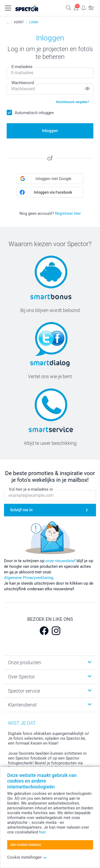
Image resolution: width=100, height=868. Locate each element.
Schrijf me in (21, 510)
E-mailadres (22, 67)
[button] (50, 179)
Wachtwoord (23, 83)
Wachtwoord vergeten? (73, 102)
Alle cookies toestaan (26, 845)
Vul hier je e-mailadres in (31, 490)
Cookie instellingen (27, 857)
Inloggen (50, 131)
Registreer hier (68, 213)
